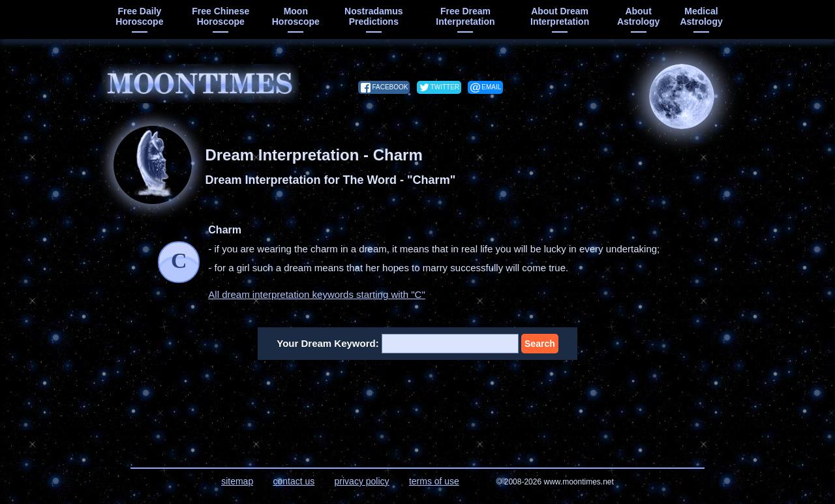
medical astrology (701, 16)
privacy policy (362, 481)
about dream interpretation (560, 16)
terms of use (434, 481)
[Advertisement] (418, 406)
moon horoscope (296, 16)
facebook (390, 87)
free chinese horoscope (220, 16)
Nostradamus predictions (373, 16)
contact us (294, 481)
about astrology (638, 16)
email (491, 87)
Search (540, 344)
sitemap (237, 481)
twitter (445, 87)
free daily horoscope (139, 16)
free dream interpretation (465, 16)
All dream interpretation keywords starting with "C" (316, 294)
